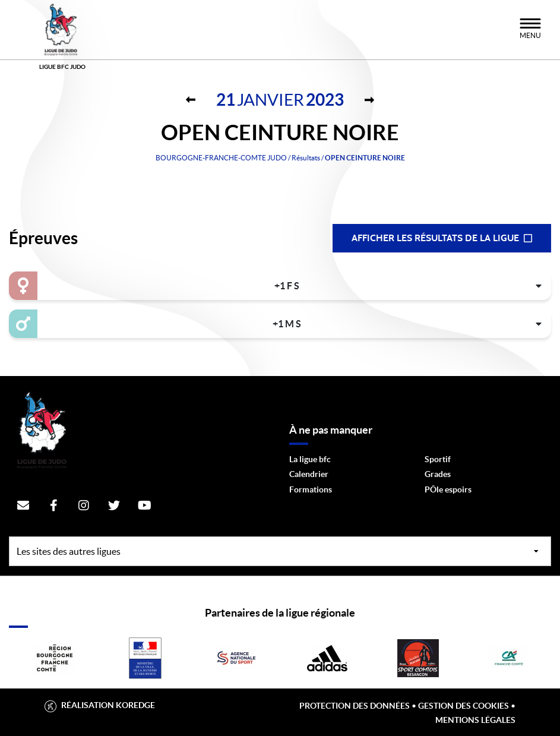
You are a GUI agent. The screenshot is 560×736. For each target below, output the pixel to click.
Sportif (438, 459)
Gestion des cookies (463, 706)
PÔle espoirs (448, 489)
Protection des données (355, 706)
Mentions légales (475, 720)
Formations (311, 489)
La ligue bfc (310, 459)
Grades (438, 474)
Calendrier (309, 474)
